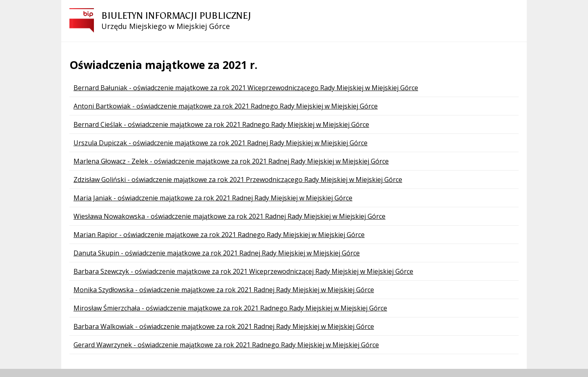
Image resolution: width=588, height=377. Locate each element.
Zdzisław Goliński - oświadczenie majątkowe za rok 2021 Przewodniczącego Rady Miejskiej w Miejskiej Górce (238, 180)
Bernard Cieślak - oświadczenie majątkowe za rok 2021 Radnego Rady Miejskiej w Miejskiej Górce (221, 124)
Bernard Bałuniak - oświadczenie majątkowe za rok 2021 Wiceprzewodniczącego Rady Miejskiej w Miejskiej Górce (246, 88)
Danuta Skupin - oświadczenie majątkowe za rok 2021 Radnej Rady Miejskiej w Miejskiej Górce (217, 253)
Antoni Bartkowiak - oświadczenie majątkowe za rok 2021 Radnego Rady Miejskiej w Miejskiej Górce (226, 106)
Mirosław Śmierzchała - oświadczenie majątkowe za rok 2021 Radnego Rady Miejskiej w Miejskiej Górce (230, 308)
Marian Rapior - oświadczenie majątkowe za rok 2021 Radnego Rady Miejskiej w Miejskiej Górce (219, 235)
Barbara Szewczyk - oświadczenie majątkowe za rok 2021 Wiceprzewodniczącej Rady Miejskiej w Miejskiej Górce (243, 271)
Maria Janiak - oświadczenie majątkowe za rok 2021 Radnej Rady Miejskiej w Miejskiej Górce (213, 198)
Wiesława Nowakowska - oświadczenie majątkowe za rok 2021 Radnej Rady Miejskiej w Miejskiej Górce (229, 216)
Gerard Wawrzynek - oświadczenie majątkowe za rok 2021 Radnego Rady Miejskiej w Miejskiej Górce (226, 345)
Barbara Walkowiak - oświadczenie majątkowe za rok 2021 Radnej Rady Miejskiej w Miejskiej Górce (224, 326)
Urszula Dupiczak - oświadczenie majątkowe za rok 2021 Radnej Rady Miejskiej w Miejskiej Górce (220, 143)
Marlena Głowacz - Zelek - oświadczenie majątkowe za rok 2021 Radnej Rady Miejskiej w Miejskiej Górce (231, 161)
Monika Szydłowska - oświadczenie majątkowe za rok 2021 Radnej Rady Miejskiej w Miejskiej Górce (224, 290)
